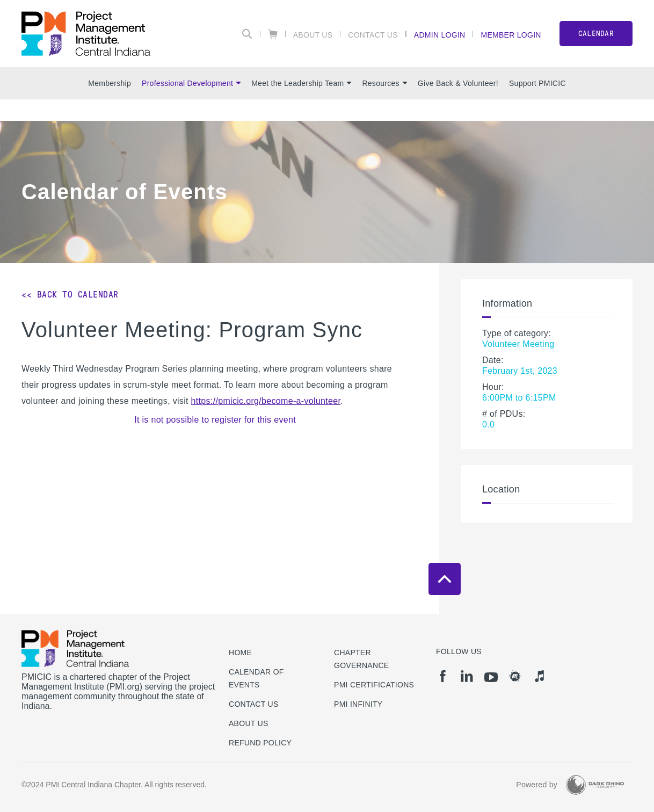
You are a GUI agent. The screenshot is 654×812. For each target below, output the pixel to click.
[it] (539, 676)
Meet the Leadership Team (301, 83)
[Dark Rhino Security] (595, 785)
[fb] (443, 676)
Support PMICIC (537, 83)
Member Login (511, 35)
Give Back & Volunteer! (458, 83)
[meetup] (515, 676)
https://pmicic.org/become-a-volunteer (266, 401)
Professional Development (191, 83)
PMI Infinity (358, 704)
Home (240, 653)
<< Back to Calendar (70, 295)
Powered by (537, 785)
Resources (384, 83)
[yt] (491, 677)
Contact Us (373, 35)
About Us (313, 35)
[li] (467, 676)
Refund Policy (260, 743)
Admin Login (440, 35)
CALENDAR (596, 34)
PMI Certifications (374, 685)
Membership (110, 83)
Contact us (254, 704)
